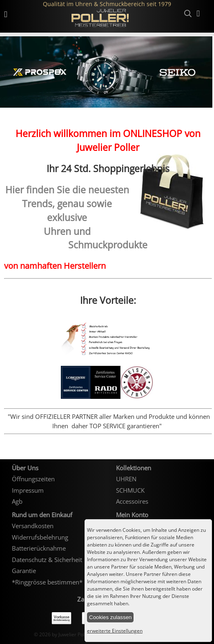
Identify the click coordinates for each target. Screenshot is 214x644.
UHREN (126, 479)
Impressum (28, 490)
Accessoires (132, 501)
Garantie (24, 571)
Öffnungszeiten (33, 479)
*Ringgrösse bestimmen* (47, 582)
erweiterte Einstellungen (115, 631)
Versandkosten (33, 526)
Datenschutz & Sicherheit (47, 560)
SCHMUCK (130, 490)
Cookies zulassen (110, 617)
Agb (17, 501)
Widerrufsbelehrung (40, 537)
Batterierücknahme (39, 548)
